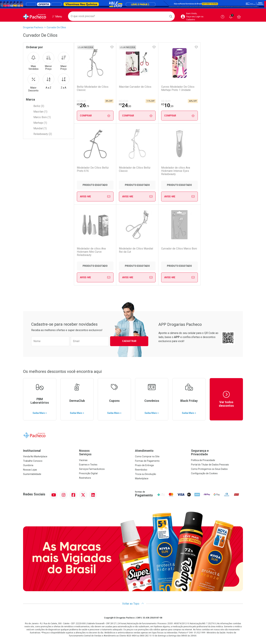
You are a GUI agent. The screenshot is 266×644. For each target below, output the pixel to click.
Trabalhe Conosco (33, 461)
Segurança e (217, 452)
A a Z (49, 81)
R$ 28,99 (82, 101)
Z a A (64, 81)
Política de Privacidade (203, 460)
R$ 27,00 (124, 101)
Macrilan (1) (40, 112)
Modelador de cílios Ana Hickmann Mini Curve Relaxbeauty (176, 171)
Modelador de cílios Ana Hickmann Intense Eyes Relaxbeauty (133, 171)
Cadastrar (129, 341)
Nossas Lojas (30, 470)
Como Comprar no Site (147, 456)
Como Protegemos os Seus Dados (209, 469)
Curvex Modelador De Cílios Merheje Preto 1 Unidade (178, 88)
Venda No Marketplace (35, 456)
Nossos (105, 452)
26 (83, 105)
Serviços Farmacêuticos (92, 469)
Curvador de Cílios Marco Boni (95, 249)
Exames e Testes (88, 465)
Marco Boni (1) (42, 117)
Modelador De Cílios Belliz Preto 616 (219, 88)
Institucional (32, 451)
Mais (33, 61)
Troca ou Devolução (146, 474)
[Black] (133, 4)
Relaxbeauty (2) (43, 134)
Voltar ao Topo (133, 604)
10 (167, 105)
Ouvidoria (28, 465)
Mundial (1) (40, 128)
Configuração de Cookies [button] (204, 473)
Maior (64, 61)
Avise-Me (222, 116)
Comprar (95, 116)
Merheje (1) (40, 123)
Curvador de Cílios (56, 27)
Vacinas (83, 460)
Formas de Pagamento (147, 461)
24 (125, 105)
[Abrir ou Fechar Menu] (57, 17)
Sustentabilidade (32, 474)
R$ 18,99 (166, 101)
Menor (49, 61)
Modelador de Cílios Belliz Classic (93, 169)
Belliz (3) (39, 106)
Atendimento (144, 451)
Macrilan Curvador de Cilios (135, 87)
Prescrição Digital (88, 473)
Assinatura (85, 478)
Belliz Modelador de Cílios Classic (93, 88)
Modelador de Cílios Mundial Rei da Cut (220, 169)
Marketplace (142, 478)
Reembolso (141, 470)
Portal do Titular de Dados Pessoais (210, 465)
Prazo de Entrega (144, 465)
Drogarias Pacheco (33, 27)
